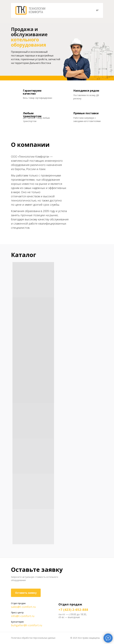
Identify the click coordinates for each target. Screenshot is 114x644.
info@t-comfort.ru (23, 616)
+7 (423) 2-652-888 (73, 609)
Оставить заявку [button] (26, 593)
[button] (97, 10)
